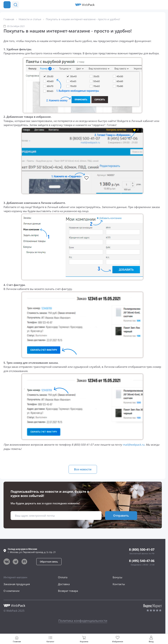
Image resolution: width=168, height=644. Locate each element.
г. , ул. (32, 551)
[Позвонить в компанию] (162, 5)
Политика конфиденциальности (83, 621)
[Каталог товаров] (7, 5)
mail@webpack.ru (134, 445)
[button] (155, 5)
